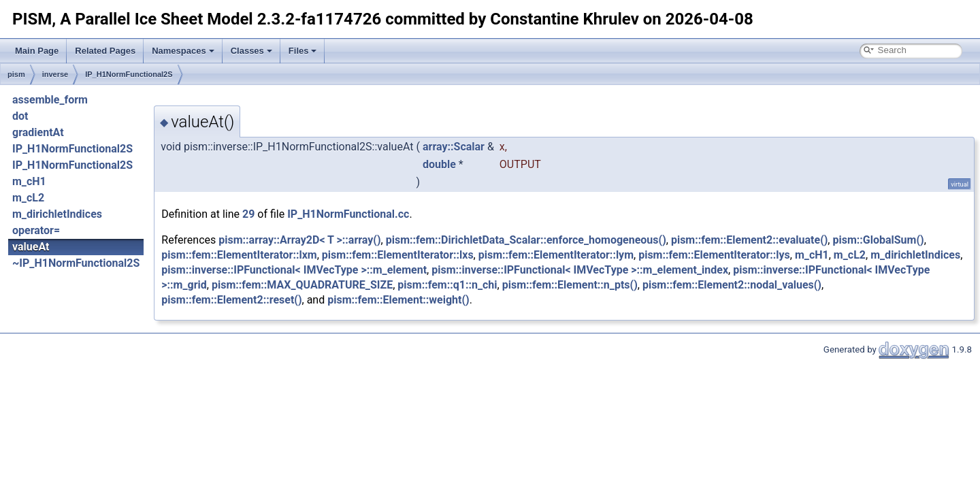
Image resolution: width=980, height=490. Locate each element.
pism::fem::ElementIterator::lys (714, 255)
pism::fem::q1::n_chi (447, 285)
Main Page (37, 51)
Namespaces (183, 51)
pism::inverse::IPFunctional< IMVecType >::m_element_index (580, 270)
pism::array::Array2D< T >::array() (299, 240)
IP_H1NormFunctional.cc (348, 214)
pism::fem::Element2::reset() (231, 300)
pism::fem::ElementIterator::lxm (239, 255)
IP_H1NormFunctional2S (129, 74)
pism (16, 74)
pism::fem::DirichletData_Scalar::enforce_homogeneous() (526, 240)
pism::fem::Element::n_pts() (570, 285)
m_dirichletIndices (57, 214)
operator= (36, 230)
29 (248, 214)
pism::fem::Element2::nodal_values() (732, 285)
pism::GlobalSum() (878, 240)
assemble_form (50, 100)
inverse (55, 74)
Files (303, 51)
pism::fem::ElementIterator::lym (556, 255)
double (439, 164)
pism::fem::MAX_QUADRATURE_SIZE (302, 285)
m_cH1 (29, 181)
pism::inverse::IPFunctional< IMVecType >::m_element (294, 270)
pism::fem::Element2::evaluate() (749, 240)
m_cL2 (28, 198)
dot (20, 116)
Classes (251, 51)
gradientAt (38, 132)
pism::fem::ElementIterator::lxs (398, 255)
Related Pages (105, 51)
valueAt (31, 247)
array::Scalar (454, 147)
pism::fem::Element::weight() (398, 300)
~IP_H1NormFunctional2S (76, 263)
